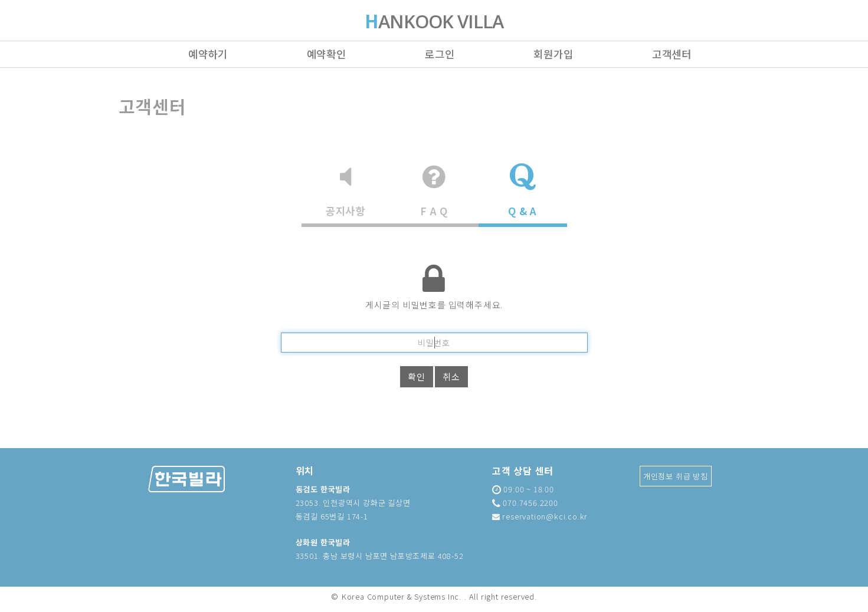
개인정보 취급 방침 (676, 476)
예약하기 (208, 54)
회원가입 (553, 54)
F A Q (434, 191)
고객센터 (672, 54)
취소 (451, 376)
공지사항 (345, 191)
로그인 (440, 54)
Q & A (523, 191)
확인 (417, 376)
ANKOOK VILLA (434, 23)
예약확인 (327, 54)
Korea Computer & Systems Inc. (402, 596)
